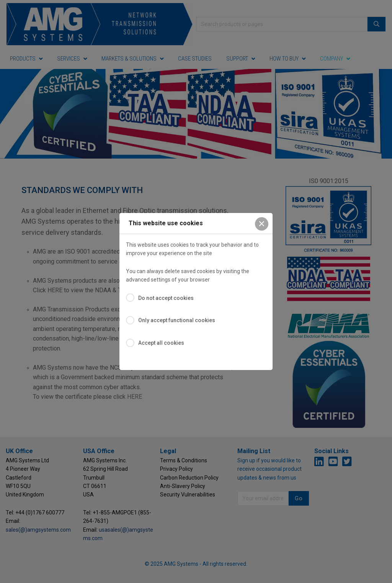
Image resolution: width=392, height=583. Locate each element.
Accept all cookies (161, 343)
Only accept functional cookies (177, 320)
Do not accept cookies (166, 298)
